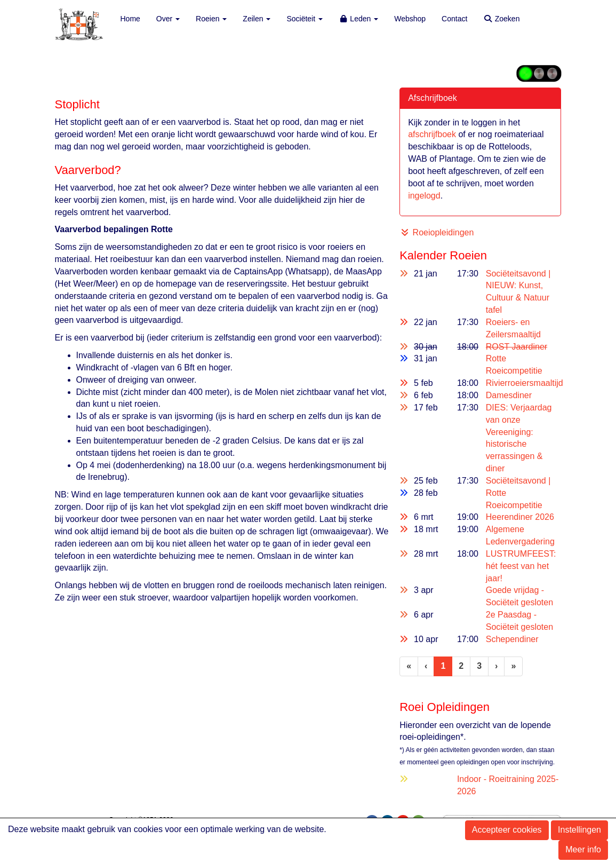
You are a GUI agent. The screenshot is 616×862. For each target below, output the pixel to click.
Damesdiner (509, 395)
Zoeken (501, 19)
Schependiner (512, 639)
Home (130, 19)
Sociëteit (305, 19)
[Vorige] (426, 666)
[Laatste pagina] (513, 666)
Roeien (211, 19)
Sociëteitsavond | (518, 481)
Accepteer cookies (507, 830)
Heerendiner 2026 (520, 517)
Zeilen (257, 19)
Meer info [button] (583, 849)
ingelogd (424, 196)
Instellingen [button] (579, 830)
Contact (454, 19)
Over (168, 19)
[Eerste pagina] (409, 666)
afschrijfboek (433, 134)
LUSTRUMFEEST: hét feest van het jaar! (521, 566)
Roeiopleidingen (438, 232)
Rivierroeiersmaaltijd (525, 383)
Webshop (410, 19)
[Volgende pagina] (496, 666)
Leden (358, 19)
